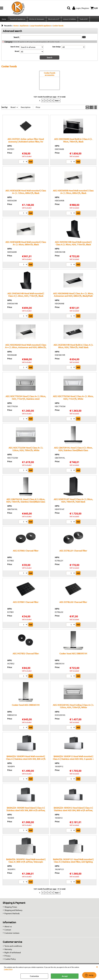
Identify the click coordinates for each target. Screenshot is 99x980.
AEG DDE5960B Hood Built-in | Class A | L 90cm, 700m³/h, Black (73, 141)
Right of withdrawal (13, 953)
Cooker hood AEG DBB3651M (26, 706)
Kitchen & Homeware (37, 19)
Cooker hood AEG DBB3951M (73, 654)
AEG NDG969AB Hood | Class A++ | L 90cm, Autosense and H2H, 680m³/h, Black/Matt (73, 295)
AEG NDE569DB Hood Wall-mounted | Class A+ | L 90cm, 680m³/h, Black (73, 192)
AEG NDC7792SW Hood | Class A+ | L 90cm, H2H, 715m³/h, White (73, 398)
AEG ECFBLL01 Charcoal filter (73, 551)
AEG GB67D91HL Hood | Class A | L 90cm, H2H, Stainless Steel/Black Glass (73, 450)
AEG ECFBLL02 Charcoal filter (73, 603)
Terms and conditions (13, 947)
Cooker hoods (55, 42)
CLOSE (97, 967)
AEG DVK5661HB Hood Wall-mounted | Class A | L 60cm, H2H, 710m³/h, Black (26, 295)
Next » (57, 101)
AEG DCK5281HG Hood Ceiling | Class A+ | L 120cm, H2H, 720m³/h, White (73, 707)
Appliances (23, 42)
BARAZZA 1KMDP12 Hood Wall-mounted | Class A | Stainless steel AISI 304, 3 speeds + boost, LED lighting (73, 760)
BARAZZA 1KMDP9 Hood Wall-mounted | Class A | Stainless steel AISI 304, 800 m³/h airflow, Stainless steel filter (26, 760)
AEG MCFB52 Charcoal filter (26, 654)
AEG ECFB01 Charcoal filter (26, 603)
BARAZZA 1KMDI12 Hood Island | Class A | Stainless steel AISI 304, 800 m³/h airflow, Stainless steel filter (73, 811)
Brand (17, 52)
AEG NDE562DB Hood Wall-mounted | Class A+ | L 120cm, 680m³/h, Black (26, 192)
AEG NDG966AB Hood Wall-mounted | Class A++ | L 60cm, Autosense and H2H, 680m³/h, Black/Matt (26, 348)
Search (16, 38)
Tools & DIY (83, 19)
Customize (34, 976)
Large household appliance (38, 42)
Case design (56, 47)
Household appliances (18, 19)
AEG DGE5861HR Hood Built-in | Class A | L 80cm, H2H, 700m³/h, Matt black (73, 347)
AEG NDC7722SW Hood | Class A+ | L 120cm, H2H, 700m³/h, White (26, 450)
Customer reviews (12, 934)
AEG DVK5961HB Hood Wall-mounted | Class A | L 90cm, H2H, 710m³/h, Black (73, 244)
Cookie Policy (8, 969)
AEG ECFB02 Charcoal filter (26, 551)
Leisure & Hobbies (69, 19)
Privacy (7, 956)
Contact (8, 930)
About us (8, 927)
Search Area (15, 47)
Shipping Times (11, 908)
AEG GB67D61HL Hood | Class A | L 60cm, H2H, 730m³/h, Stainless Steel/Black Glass (26, 501)
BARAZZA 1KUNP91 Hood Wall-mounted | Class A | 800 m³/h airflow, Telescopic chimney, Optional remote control (26, 862)
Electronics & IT (53, 19)
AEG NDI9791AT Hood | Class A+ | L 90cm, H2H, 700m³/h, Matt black (73, 501)
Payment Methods (12, 914)
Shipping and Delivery (13, 911)
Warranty (8, 950)
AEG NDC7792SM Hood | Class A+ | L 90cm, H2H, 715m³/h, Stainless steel (26, 398)
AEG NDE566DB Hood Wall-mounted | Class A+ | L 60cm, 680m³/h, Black (26, 244)
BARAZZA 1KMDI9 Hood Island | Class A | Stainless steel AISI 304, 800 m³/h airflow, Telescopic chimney (26, 811)
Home (4, 19)
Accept (65, 976)
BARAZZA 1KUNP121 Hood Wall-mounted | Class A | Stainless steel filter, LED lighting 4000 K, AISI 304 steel (73, 862)
